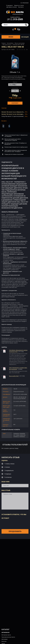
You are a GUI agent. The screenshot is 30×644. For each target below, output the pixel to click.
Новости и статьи (19, 5)
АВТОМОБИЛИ (6, 632)
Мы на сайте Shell (14, 376)
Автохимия (4, 639)
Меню (11, 37)
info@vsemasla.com (18, 14)
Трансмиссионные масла (8, 637)
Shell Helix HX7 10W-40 (18, 45)
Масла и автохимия (20, 43)
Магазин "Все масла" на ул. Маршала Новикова (14, 112)
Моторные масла (7, 45)
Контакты (21, 7)
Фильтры (4, 641)
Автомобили (10, 43)
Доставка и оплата (12, 7)
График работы (15, 17)
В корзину (15, 103)
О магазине (9, 5)
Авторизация (25, 3)
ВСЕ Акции (25, 37)
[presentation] (13, 524)
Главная (4, 43)
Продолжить (15, 531)
